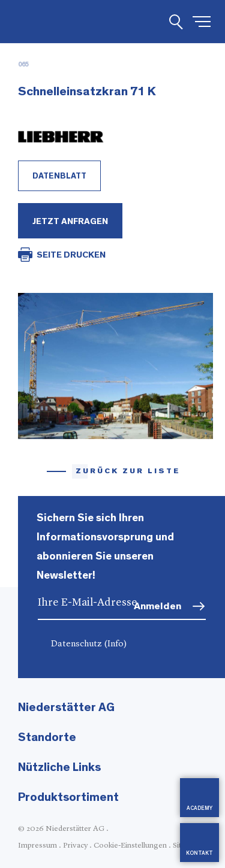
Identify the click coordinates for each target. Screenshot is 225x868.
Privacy (75, 846)
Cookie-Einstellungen (130, 846)
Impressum (37, 846)
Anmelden (157, 606)
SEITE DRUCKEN (71, 255)
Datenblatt (59, 176)
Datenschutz (89, 644)
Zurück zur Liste (128, 471)
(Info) (115, 644)
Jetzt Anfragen (70, 221)
